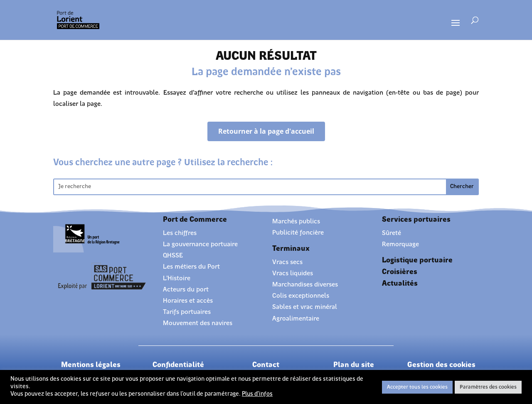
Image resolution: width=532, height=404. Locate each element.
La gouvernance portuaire (200, 245)
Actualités (400, 284)
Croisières (400, 272)
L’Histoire (177, 279)
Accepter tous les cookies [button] (417, 387)
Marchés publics (296, 222)
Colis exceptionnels (301, 296)
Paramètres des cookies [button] (488, 387)
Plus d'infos (257, 394)
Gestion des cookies (441, 365)
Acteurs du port (186, 290)
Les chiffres (180, 233)
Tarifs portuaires (187, 312)
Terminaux (291, 249)
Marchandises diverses (305, 285)
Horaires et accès (188, 301)
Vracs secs (287, 262)
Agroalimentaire (296, 319)
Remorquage (400, 245)
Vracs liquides (293, 274)
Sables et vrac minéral (305, 307)
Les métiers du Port (191, 267)
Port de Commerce (195, 220)
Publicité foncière (298, 233)
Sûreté (392, 233)
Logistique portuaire (417, 261)
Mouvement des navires (198, 323)
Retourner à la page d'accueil (266, 131)
